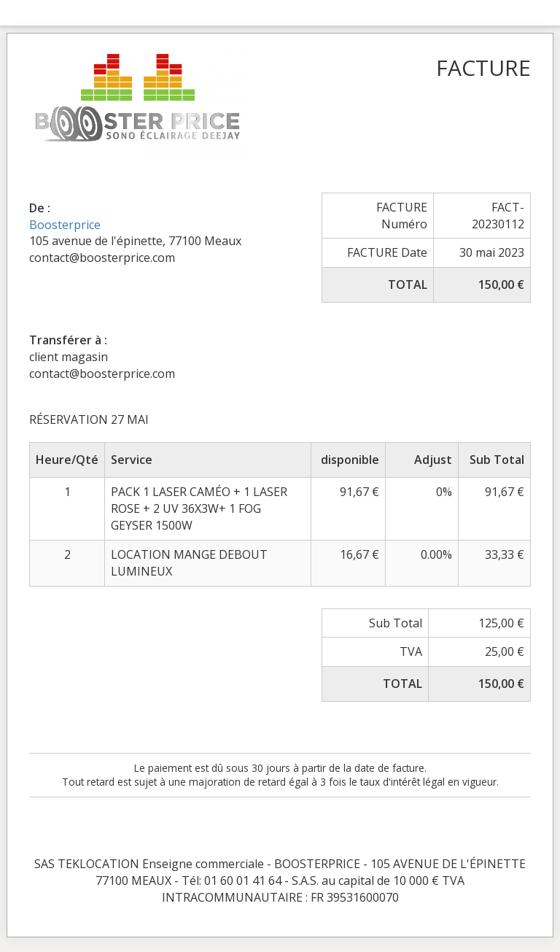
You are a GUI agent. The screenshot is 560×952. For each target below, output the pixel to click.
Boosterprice (65, 225)
